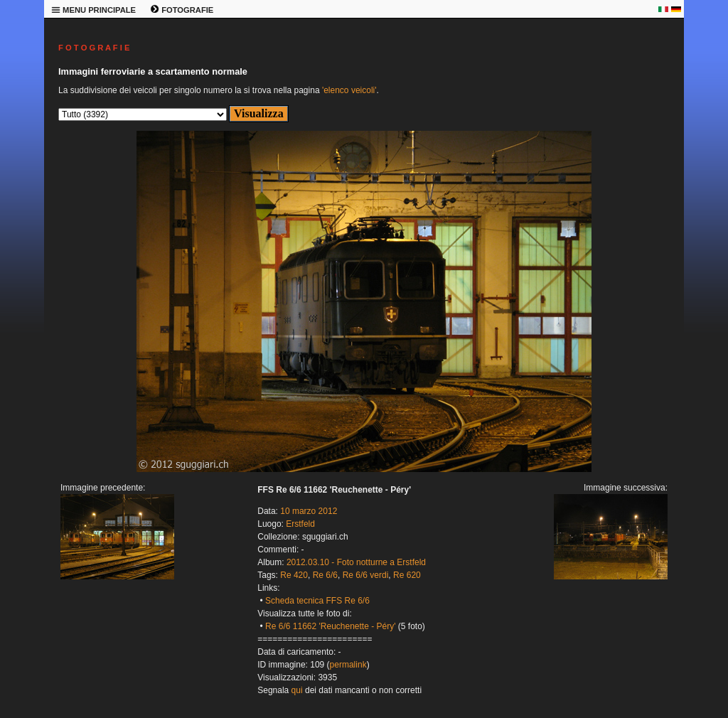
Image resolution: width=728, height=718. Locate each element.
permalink (348, 665)
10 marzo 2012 (309, 511)
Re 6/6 (325, 575)
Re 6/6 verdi (366, 575)
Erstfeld (300, 524)
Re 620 (407, 575)
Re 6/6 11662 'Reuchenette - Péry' (330, 626)
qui (297, 690)
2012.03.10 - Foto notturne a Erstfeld (356, 562)
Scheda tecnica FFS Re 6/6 (317, 601)
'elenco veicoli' (349, 90)
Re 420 (294, 575)
